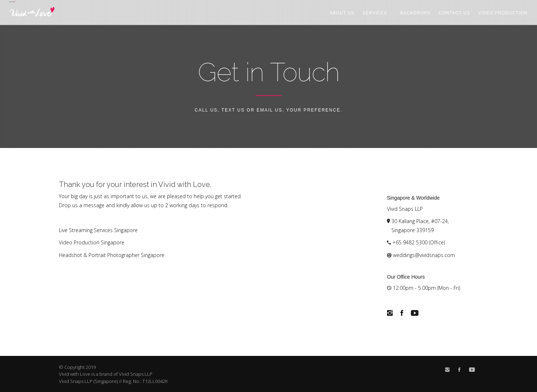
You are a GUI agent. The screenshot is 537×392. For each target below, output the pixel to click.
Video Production (503, 13)
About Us (342, 13)
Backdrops (415, 13)
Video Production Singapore (92, 242)
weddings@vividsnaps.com (424, 255)
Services (377, 13)
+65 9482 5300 (410, 242)
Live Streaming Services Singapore (98, 230)
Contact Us (454, 13)
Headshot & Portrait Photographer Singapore (112, 255)
